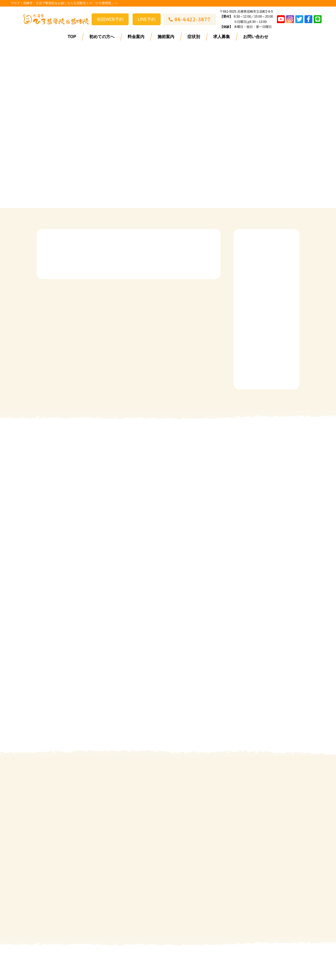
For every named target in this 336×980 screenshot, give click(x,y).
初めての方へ (102, 37)
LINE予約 (147, 19)
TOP (72, 37)
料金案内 (136, 37)
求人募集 (222, 37)
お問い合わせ (256, 37)
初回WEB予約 (110, 19)
